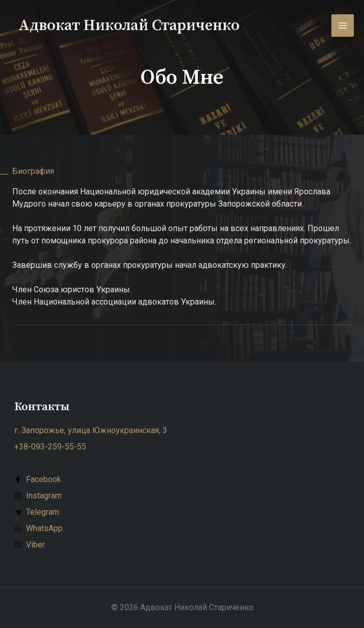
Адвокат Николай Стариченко (129, 26)
